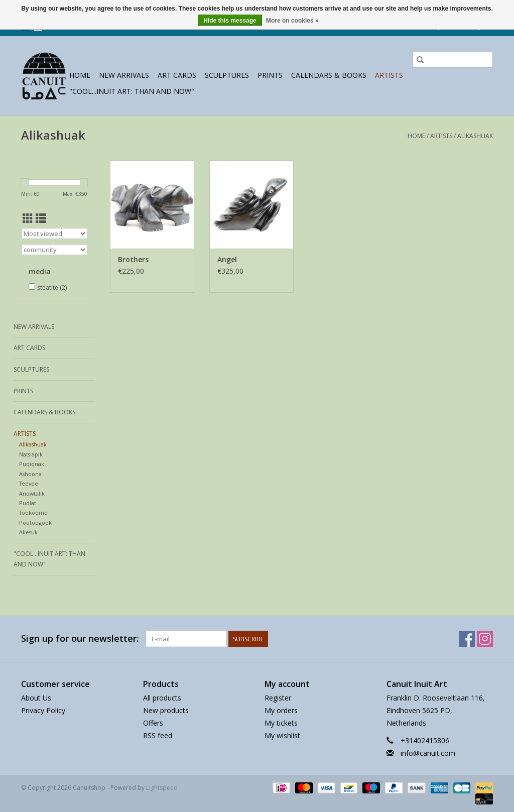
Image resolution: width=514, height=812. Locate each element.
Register (278, 698)
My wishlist (282, 735)
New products (166, 710)
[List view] (41, 218)
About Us (36, 698)
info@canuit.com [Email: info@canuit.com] (428, 753)
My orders (281, 710)
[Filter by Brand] (54, 250)
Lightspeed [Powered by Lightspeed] (162, 788)
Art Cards (177, 75)
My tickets (281, 723)
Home (80, 75)
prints (270, 75)
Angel (227, 259)
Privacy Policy (43, 710)
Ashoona (30, 474)
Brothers (133, 259)
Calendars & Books (329, 75)
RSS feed (158, 735)
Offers (153, 723)
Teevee (29, 483)
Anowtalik (32, 493)
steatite (52, 287)
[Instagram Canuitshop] (485, 639)
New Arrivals (124, 75)
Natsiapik (31, 454)
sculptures (227, 75)
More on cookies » (292, 21)
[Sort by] (54, 234)
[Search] (453, 60)
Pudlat (28, 503)
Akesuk (28, 532)
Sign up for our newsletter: (80, 639)
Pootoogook (35, 523)
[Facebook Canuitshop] (467, 639)
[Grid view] (28, 218)
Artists (389, 75)
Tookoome (33, 512)
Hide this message (230, 21)
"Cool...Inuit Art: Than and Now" (132, 91)
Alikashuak (475, 136)
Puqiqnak (32, 464)
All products (162, 698)
